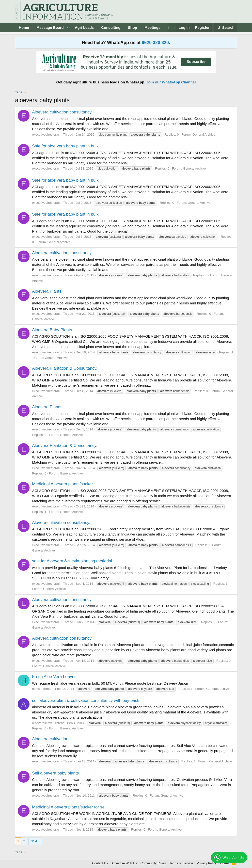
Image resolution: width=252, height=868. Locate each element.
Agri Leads (84, 27)
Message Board (50, 27)
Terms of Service (181, 863)
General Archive (204, 134)
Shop (133, 27)
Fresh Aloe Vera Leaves (54, 677)
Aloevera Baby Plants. (53, 330)
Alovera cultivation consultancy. (61, 523)
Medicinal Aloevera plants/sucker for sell (69, 807)
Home (24, 27)
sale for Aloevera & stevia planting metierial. (73, 561)
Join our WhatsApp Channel (171, 82)
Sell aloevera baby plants (55, 773)
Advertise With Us (124, 863)
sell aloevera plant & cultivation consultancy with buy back (86, 701)
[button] (68, 27)
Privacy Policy (207, 863)
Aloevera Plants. (47, 291)
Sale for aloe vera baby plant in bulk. (66, 146)
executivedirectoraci (46, 134)
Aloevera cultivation (50, 739)
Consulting (111, 27)
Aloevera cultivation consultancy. (62, 112)
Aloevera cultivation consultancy (62, 638)
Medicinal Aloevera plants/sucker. (63, 484)
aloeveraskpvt (42, 723)
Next (34, 841)
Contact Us (100, 863)
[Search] (225, 27)
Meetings (152, 27)
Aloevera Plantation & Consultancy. (65, 368)
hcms (36, 689)
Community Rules (153, 863)
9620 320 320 (155, 43)
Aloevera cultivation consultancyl (62, 600)
